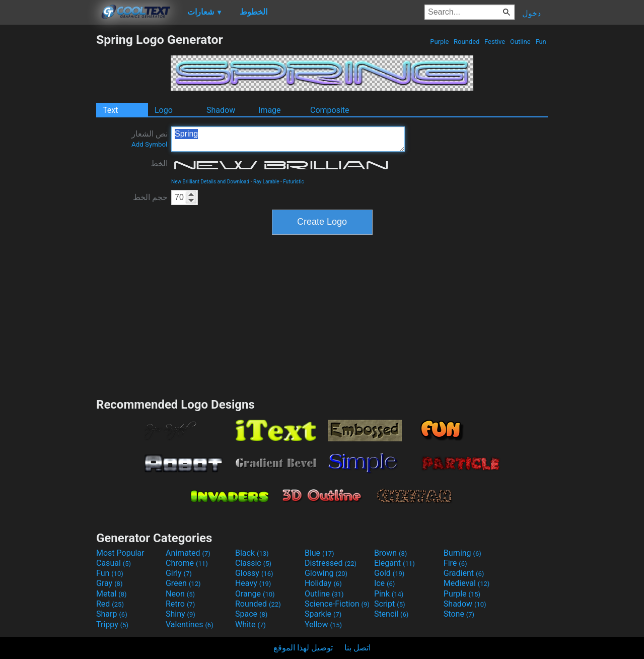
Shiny (181, 614)
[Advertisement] (48, 183)
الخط (159, 163)
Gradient (464, 573)
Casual (114, 563)
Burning (462, 553)
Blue (319, 553)
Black (252, 553)
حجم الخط (150, 197)
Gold (389, 573)
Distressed (331, 563)
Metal (112, 594)
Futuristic (294, 182)
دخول (531, 13)
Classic (253, 563)
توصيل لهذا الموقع (303, 648)
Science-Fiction (337, 604)
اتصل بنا (357, 648)
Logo (164, 110)
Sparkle (323, 614)
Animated (188, 553)
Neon (180, 594)
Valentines (190, 624)
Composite (330, 110)
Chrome (187, 563)
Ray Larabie (266, 182)
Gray (109, 583)
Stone (459, 614)
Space (251, 614)
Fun (541, 42)
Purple (440, 42)
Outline (520, 42)
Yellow (323, 624)
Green (183, 583)
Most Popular (120, 553)
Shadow (221, 110)
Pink (389, 594)
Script (390, 604)
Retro (180, 604)
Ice (384, 583)
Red (110, 604)
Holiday (323, 583)
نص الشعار (150, 139)
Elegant (395, 563)
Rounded (467, 42)
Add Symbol (149, 144)
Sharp (112, 614)
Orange (255, 594)
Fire (455, 563)
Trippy (112, 624)
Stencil (391, 614)
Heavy (253, 583)
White (251, 624)
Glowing (326, 573)
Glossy (254, 573)
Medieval (467, 583)
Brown (390, 553)
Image (270, 110)
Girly (179, 573)
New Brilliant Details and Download (210, 182)
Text (110, 110)
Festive (495, 42)
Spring (288, 139)
